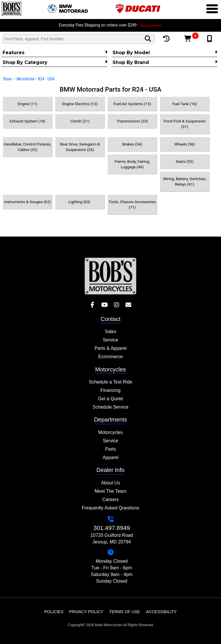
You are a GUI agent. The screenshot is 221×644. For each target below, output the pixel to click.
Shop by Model (165, 52)
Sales (110, 332)
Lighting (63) (80, 202)
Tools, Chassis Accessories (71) (132, 204)
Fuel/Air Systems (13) (132, 104)
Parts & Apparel (110, 348)
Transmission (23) (132, 121)
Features (55, 52)
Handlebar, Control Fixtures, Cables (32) (27, 147)
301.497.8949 (112, 528)
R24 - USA (46, 79)
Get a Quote (110, 399)
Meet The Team (111, 491)
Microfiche (26, 79)
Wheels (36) (185, 144)
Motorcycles (110, 432)
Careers (111, 499)
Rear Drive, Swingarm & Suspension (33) (80, 147)
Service (110, 340)
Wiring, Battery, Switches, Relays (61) (185, 181)
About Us (110, 483)
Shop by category (55, 62)
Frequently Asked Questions (110, 508)
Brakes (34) (132, 144)
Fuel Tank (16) (185, 104)
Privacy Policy (86, 612)
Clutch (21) (80, 121)
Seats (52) (185, 161)
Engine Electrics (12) (80, 104)
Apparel (110, 457)
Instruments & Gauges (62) (27, 202)
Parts (110, 449)
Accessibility (161, 612)
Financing (110, 390)
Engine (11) (27, 104)
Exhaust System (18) (28, 121)
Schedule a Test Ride (111, 382)
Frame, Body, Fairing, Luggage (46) (132, 164)
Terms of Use (125, 612)
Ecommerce (110, 357)
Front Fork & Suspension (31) (184, 124)
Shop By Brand (165, 62)
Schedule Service (111, 407)
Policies (54, 612)
